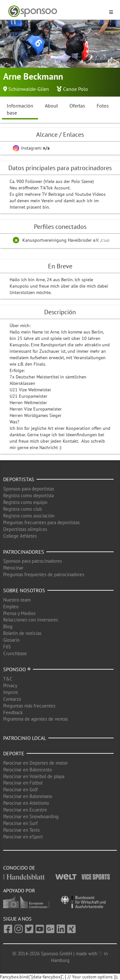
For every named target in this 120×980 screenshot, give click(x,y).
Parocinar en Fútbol (23, 783)
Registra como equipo (25, 502)
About (51, 106)
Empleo (11, 607)
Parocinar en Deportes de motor (36, 763)
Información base (20, 109)
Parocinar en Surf (20, 823)
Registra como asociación (29, 516)
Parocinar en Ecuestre (25, 810)
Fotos (103, 106)
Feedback (13, 712)
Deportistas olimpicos (25, 529)
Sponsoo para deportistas (29, 489)
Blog (8, 626)
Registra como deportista (28, 495)
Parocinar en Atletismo (26, 803)
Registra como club (23, 509)
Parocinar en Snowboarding (31, 816)
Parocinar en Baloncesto (28, 770)
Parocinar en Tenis (21, 830)
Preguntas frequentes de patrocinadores (44, 574)
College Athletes (20, 536)
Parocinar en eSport (23, 837)
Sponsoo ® (17, 669)
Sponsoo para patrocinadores (32, 561)
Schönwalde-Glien (29, 89)
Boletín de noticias (22, 633)
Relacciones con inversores (31, 620)
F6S (7, 647)
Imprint (11, 692)
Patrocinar (13, 568)
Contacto (12, 699)
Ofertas (77, 106)
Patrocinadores (24, 552)
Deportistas (19, 479)
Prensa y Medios (19, 613)
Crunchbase (15, 653)
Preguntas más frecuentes (29, 706)
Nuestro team (17, 600)
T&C (8, 679)
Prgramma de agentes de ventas (36, 719)
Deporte (14, 753)
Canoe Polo (76, 89)
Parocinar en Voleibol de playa (34, 776)
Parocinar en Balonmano (28, 796)
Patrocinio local (25, 738)
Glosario (11, 640)
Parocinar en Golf (20, 789)
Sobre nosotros (24, 590)
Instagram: (31, 148)
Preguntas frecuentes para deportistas (41, 522)
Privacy (10, 685)
